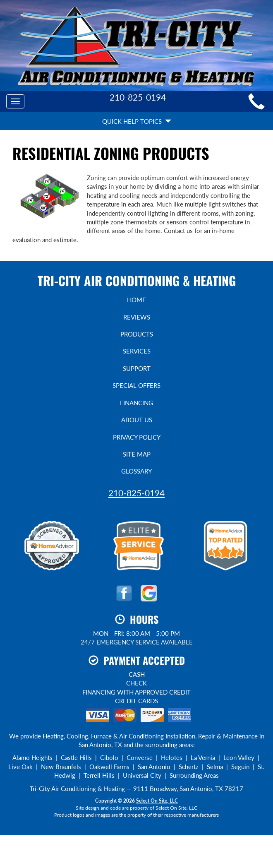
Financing (136, 403)
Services (137, 351)
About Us (137, 420)
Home (136, 300)
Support (137, 368)
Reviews (137, 317)
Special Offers (136, 385)
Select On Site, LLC (157, 801)
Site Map (137, 454)
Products (137, 334)
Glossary (136, 471)
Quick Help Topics (137, 121)
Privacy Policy (137, 437)
